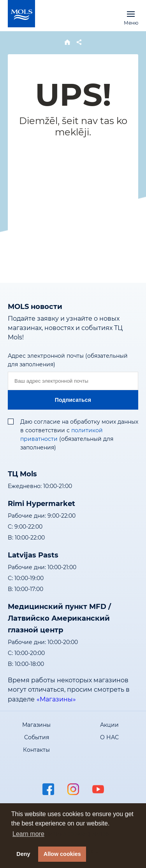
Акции (109, 725)
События (37, 737)
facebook (48, 789)
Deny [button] (23, 854)
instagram (73, 789)
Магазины (36, 725)
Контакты (36, 750)
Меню (131, 14)
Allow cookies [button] (62, 854)
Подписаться (73, 400)
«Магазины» (56, 699)
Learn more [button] (28, 834)
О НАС (109, 737)
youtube (98, 789)
